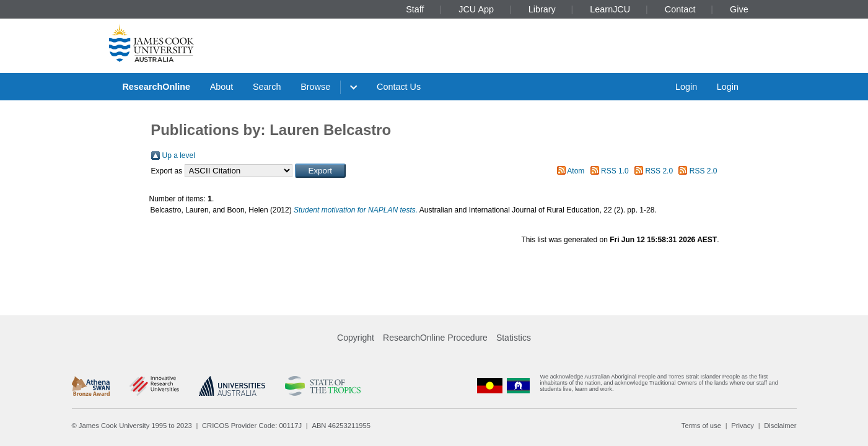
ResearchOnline (156, 87)
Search (267, 87)
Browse (315, 87)
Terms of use (701, 426)
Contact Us (399, 87)
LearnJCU (610, 9)
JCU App (476, 9)
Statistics (514, 338)
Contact (680, 9)
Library (542, 9)
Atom (576, 171)
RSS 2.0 (659, 171)
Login (686, 87)
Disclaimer (780, 426)
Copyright (356, 338)
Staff (415, 9)
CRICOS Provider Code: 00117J (252, 426)
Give (739, 9)
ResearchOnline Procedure (435, 338)
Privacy (743, 426)
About (222, 87)
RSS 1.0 (615, 171)
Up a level (179, 155)
